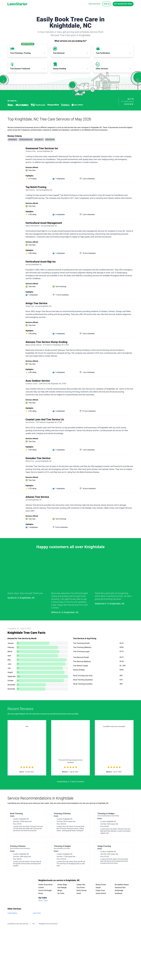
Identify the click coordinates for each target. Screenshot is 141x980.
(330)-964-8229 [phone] (94, 4)
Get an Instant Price (123, 4)
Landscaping (12, 913)
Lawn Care (37, 913)
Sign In (107, 4)
